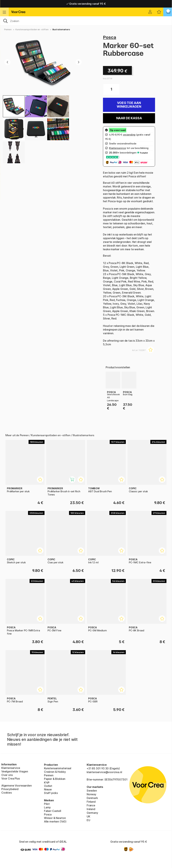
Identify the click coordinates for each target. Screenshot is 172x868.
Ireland (91, 809)
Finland (91, 802)
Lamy (47, 807)
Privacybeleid (10, 789)
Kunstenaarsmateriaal (58, 768)
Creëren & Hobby (55, 772)
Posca (110, 37)
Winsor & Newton (55, 818)
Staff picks (51, 793)
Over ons (7, 775)
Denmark (92, 798)
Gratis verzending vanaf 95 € (86, 4)
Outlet (48, 786)
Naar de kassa (129, 118)
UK (88, 816)
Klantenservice (11, 768)
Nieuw (48, 789)
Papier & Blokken (55, 779)
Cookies (7, 793)
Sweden (92, 791)
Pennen (8, 29)
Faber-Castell (53, 811)
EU (88, 820)
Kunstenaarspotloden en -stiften (32, 29)
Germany (92, 813)
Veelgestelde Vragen (15, 771)
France (91, 805)
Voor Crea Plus (11, 778)
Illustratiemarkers (61, 29)
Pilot (47, 804)
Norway (91, 794)
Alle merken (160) (55, 821)
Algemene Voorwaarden (16, 786)
